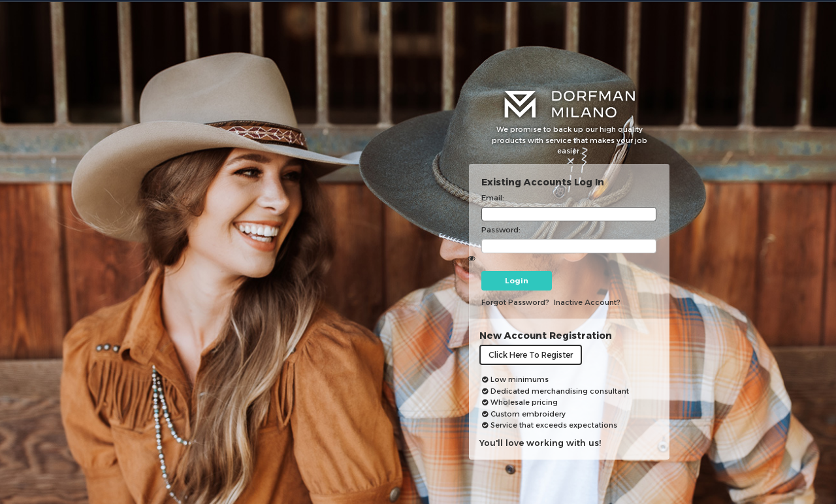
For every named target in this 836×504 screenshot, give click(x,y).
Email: (493, 198)
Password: (501, 230)
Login (517, 281)
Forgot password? (515, 302)
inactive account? (587, 302)
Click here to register (531, 355)
